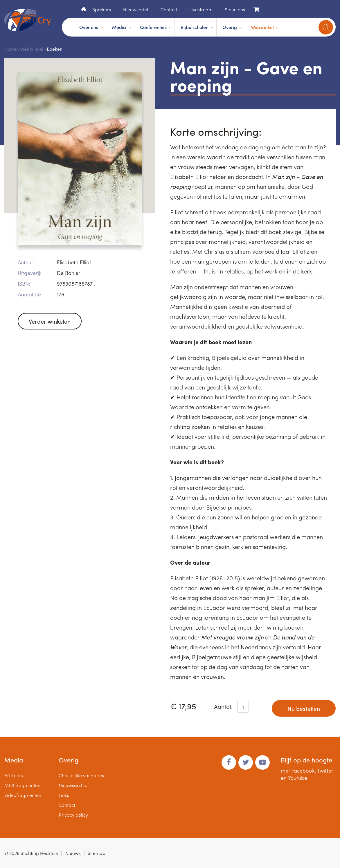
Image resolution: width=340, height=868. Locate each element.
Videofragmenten (23, 795)
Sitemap (97, 853)
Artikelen (14, 775)
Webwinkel (262, 27)
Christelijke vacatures (81, 775)
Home (84, 9)
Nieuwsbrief (136, 9)
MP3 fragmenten (22, 785)
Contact (169, 9)
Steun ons (235, 9)
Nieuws (73, 853)
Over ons (89, 27)
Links (64, 795)
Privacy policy (73, 815)
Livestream (201, 9)
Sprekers (102, 9)
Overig (230, 27)
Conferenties (153, 27)
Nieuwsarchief (74, 785)
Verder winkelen (50, 321)
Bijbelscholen (195, 27)
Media (119, 27)
